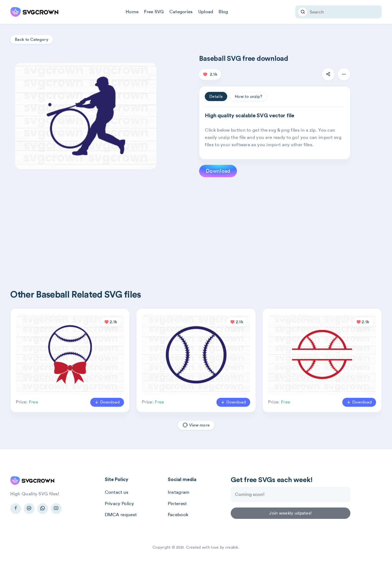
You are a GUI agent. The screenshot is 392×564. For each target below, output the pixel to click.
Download (218, 171)
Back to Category (32, 39)
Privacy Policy (120, 503)
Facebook (178, 515)
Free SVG (154, 12)
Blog (223, 12)
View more (196, 425)
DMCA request (121, 515)
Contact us (117, 492)
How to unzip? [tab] (249, 96)
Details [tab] (216, 96)
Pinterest (177, 503)
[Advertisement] (172, 225)
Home (132, 12)
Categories (181, 12)
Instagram (179, 492)
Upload (206, 12)
